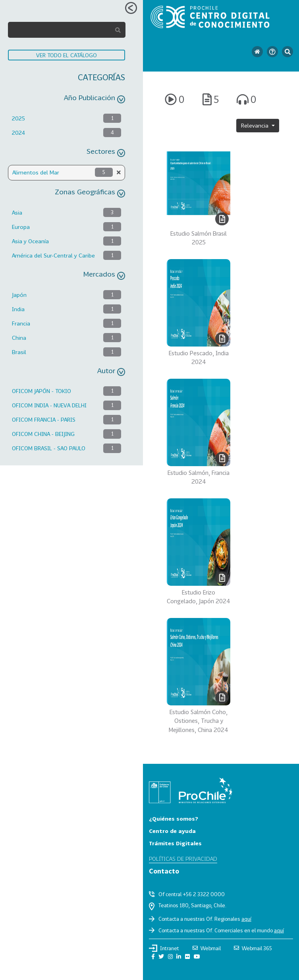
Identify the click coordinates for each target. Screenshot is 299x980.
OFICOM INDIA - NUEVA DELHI (49, 405)
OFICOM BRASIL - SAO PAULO (49, 448)
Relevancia (256, 125)
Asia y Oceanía (30, 241)
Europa (21, 227)
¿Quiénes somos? (174, 818)
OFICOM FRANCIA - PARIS (44, 419)
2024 (18, 133)
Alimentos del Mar (36, 172)
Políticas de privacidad (183, 859)
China (19, 338)
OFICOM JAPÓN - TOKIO (41, 391)
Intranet (164, 948)
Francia (21, 323)
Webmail (207, 948)
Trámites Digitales (175, 843)
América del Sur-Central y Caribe (53, 255)
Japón (19, 295)
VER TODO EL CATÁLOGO (67, 55)
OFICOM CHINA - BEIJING (43, 434)
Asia (17, 212)
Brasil (19, 352)
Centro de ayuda (172, 831)
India (18, 309)
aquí (246, 919)
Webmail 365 (253, 948)
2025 (18, 118)
